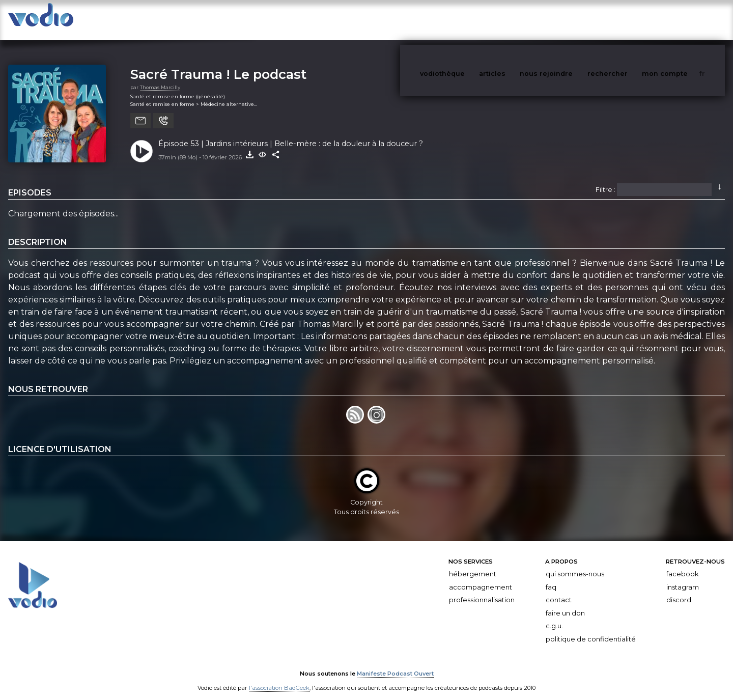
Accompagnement (481, 577)
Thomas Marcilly (160, 77)
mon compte (682, 20)
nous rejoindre (567, 20)
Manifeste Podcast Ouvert (395, 663)
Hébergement (473, 564)
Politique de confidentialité (591, 629)
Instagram (683, 577)
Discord (679, 590)
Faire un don (565, 603)
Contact (559, 590)
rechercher (626, 20)
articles (515, 20)
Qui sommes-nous (575, 564)
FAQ (551, 577)
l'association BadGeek (279, 678)
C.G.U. (554, 616)
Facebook (682, 564)
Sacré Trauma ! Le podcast (218, 64)
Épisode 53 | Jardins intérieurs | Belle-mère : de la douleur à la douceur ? (291, 133)
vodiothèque (467, 20)
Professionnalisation (482, 590)
